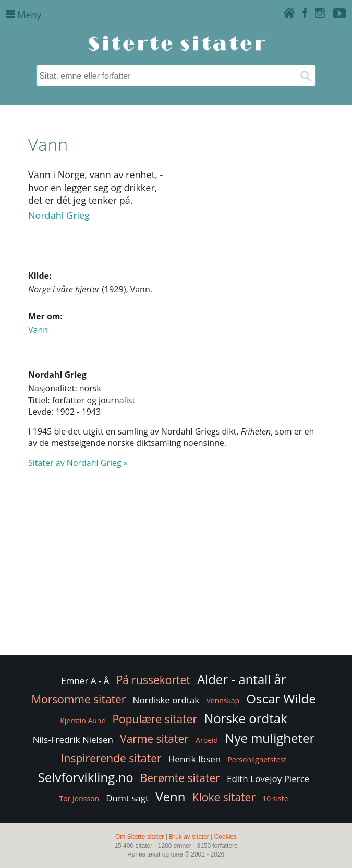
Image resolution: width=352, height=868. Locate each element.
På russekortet (153, 680)
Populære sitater (155, 719)
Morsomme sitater (78, 699)
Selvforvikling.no (86, 777)
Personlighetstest (257, 759)
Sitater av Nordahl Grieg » (78, 463)
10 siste (275, 798)
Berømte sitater (180, 778)
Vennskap (223, 700)
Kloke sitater (224, 797)
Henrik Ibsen (195, 759)
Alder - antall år (242, 679)
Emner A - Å (85, 681)
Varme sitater (154, 739)
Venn (170, 796)
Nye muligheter (270, 738)
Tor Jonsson (79, 798)
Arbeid (207, 740)
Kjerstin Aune (83, 720)
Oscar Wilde (281, 698)
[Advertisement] (176, 569)
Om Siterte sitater (139, 837)
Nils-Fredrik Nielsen (73, 740)
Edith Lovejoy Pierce (268, 779)
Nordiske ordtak (166, 700)
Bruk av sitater (189, 837)
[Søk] (305, 76)
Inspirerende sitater (111, 758)
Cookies (226, 837)
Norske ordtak (246, 718)
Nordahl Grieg (59, 215)
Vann (38, 330)
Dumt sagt (127, 798)
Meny (24, 15)
